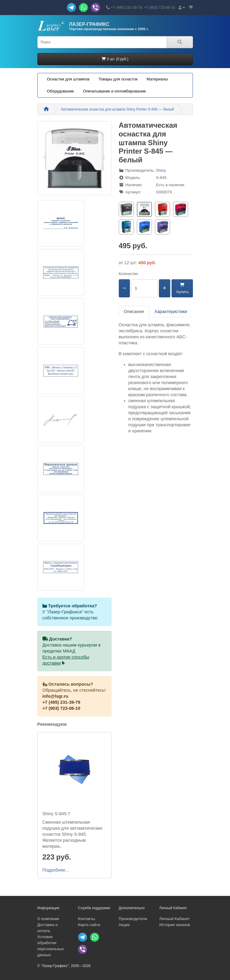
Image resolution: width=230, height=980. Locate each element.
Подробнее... (56, 870)
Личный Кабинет (175, 919)
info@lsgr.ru (55, 696)
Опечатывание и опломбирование (114, 91)
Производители (133, 919)
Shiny (161, 170)
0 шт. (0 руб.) (115, 59)
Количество (128, 274)
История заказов (175, 925)
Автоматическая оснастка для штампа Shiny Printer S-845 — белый (117, 109)
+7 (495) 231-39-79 (61, 702)
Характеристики (171, 312)
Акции (124, 925)
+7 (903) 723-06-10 (61, 708)
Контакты (87, 919)
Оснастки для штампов (68, 79)
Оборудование (61, 91)
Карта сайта (89, 925)
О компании (48, 919)
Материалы (157, 79)
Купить (182, 288)
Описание (134, 312)
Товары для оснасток (118, 79)
